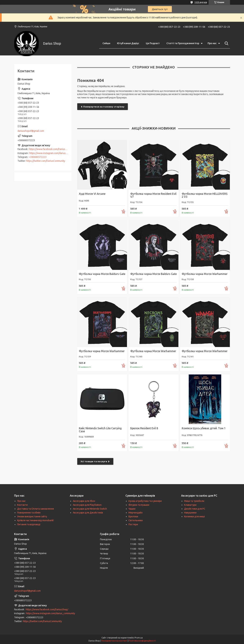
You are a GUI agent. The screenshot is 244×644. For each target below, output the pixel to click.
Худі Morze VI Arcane (92, 194)
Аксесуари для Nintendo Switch (90, 509)
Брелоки (133, 516)
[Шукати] (226, 43)
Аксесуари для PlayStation (87, 505)
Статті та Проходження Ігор (183, 43)
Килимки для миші (194, 516)
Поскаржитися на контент (114, 641)
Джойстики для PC (195, 509)
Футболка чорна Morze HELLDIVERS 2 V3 (205, 195)
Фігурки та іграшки (139, 505)
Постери (133, 524)
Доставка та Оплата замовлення (35, 509)
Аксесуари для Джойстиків (88, 513)
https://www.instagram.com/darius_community (54, 153)
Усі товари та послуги (94, 461)
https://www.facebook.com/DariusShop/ (50, 149)
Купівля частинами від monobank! (35, 520)
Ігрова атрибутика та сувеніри (145, 501)
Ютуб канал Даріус (128, 43)
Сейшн (106, 43)
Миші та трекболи (194, 501)
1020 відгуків (201, 2)
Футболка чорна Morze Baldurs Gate (102, 274)
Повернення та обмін (29, 513)
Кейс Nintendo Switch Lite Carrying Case (100, 430)
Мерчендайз (135, 513)
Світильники (136, 520)
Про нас (212, 43)
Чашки (132, 509)
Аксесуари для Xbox (84, 501)
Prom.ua (139, 638)
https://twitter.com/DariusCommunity (46, 161)
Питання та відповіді (29, 524)
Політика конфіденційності (142, 641)
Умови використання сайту (32, 516)
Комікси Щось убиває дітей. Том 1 (204, 428)
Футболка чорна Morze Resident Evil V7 (153, 195)
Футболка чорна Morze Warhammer (205, 274)
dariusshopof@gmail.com (31, 131)
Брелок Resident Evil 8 (144, 428)
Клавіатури (190, 505)
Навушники (190, 513)
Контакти (22, 505)
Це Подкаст (153, 43)
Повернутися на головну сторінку (104, 107)
